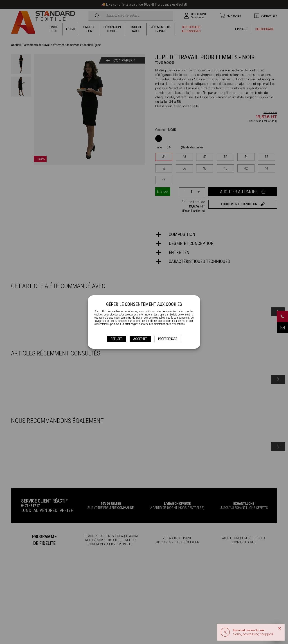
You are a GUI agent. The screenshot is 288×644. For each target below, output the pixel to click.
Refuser (117, 339)
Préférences (168, 339)
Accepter (140, 339)
